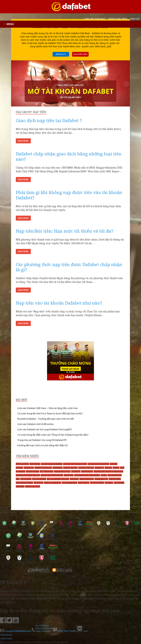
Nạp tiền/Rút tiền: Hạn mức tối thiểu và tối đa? (64, 231)
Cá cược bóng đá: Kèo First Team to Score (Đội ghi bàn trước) (50, 413)
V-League (109, 483)
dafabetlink (58, 468)
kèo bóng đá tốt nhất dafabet (87, 475)
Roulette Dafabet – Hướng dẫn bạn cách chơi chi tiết (46, 419)
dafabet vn (99, 468)
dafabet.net (29, 468)
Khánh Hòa (69, 475)
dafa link (108, 468)
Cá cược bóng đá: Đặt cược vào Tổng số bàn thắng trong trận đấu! (53, 435)
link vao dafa (26, 479)
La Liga (104, 475)
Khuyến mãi (80, 54)
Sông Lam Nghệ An (53, 483)
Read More (23, 141)
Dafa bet (113, 464)
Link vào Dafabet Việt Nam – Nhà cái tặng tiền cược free (47, 408)
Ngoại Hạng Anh (87, 479)
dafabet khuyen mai (43, 468)
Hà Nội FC (76, 471)
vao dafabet (119, 483)
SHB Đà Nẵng (115, 479)
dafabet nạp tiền (70, 468)
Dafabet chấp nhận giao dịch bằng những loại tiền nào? (69, 156)
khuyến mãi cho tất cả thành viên (108, 471)
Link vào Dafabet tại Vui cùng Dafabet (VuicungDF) (45, 429)
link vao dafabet (39, 479)
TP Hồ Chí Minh (97, 483)
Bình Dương (35, 464)
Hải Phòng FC (87, 471)
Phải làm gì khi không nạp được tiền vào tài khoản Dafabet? (69, 195)
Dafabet (19, 468)
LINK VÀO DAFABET (95, 19)
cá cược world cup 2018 (98, 464)
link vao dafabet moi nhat (58, 479)
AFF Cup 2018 (22, 464)
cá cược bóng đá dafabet (52, 464)
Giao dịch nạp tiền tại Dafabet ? (49, 120)
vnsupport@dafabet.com (16, 631)
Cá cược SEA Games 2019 (75, 464)
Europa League (33, 471)
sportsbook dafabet (24, 483)
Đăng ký (61, 54)
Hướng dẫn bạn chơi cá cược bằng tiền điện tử (43, 445)
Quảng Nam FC (101, 479)
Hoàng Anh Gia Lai (62, 471)
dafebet (116, 468)
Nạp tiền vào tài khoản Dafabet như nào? (59, 303)
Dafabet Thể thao (86, 468)
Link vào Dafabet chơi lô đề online (35, 424)
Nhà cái (135, 19)
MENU (10, 24)
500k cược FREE (118, 19)
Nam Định (74, 479)
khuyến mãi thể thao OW (52, 475)
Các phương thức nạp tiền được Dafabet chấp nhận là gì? (69, 267)
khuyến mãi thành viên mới (28, 475)
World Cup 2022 (33, 486)
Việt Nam (20, 486)
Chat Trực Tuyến (65, 631)
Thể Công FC (84, 483)
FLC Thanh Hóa (47, 471)
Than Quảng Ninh (69, 483)
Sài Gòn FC (39, 483)
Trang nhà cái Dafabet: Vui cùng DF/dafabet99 (42, 440)
